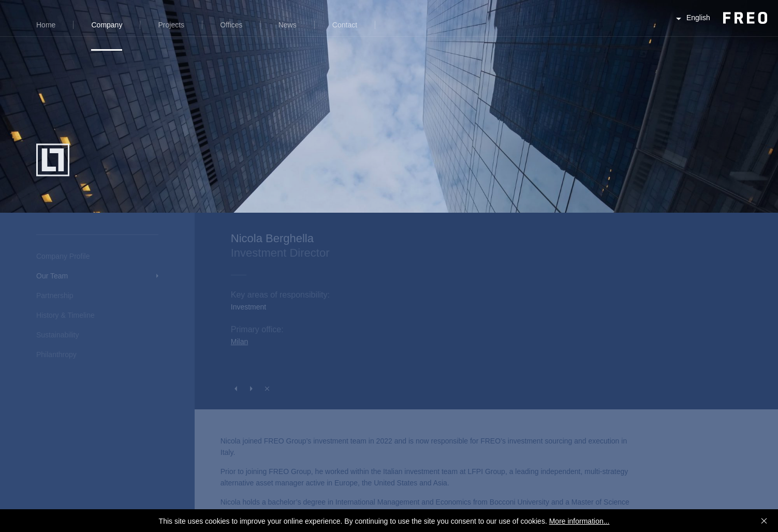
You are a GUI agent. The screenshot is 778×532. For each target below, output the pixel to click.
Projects (172, 25)
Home (46, 25)
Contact (345, 25)
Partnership (55, 295)
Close (267, 389)
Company (107, 25)
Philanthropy (56, 354)
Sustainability (58, 335)
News (288, 25)
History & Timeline (65, 315)
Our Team (52, 276)
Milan (239, 342)
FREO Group (720, 27)
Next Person (252, 389)
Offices (231, 25)
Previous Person (236, 389)
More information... (579, 521)
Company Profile (63, 256)
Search (397, 31)
